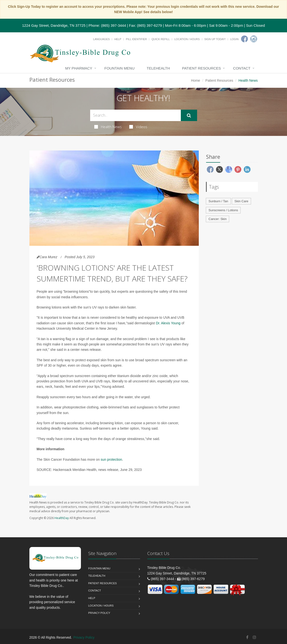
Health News (108, 127)
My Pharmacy (79, 68)
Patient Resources (201, 68)
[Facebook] (244, 39)
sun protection (111, 459)
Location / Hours (187, 39)
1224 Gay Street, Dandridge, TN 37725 (54, 25)
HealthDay (62, 518)
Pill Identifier (136, 39)
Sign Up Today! (215, 39)
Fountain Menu (120, 68)
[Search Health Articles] (135, 115)
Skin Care (241, 201)
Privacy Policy (99, 613)
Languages (101, 39)
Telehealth (158, 68)
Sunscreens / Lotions (223, 210)
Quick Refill (161, 39)
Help (118, 39)
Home (196, 80)
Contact (242, 68)
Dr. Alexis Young (168, 323)
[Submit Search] (189, 115)
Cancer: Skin (217, 219)
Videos (138, 127)
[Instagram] (254, 39)
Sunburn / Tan (218, 201)
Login (234, 39)
